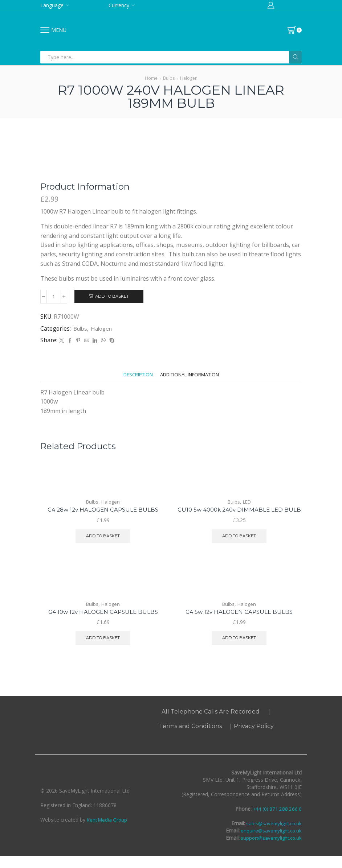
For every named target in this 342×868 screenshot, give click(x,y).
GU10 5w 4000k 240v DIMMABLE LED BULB (239, 515)
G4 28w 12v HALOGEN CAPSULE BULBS (103, 511)
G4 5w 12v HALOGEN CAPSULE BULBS (239, 623)
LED (247, 503)
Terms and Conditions (190, 738)
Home (151, 78)
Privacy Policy (254, 738)
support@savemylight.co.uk (269, 850)
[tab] (133, 376)
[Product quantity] (54, 297)
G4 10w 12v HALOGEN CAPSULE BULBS (103, 623)
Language (52, 5)
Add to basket (112, 296)
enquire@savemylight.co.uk (269, 842)
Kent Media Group (108, 832)
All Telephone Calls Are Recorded (211, 724)
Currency (119, 5)
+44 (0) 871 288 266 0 (276, 821)
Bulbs (169, 78)
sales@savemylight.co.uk (272, 835)
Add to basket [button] (103, 538)
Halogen (189, 78)
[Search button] (295, 57)
